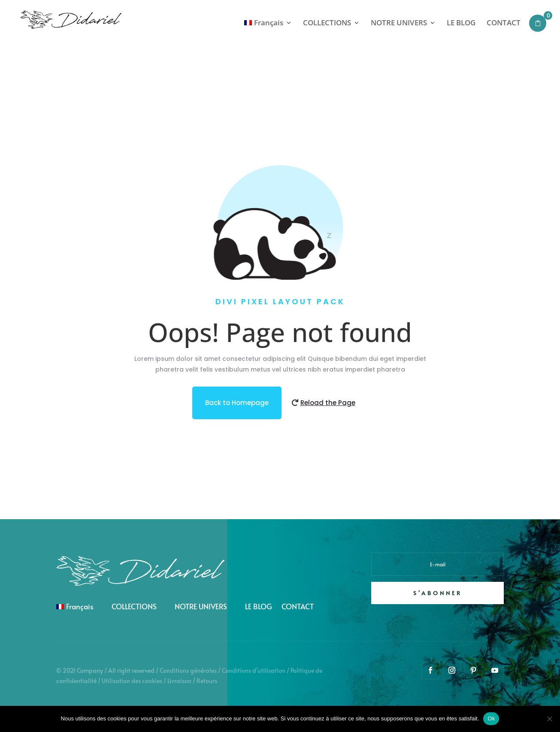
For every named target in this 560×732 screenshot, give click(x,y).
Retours (207, 681)
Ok (491, 718)
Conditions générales (188, 670)
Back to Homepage (237, 403)
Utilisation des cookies (132, 681)
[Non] (549, 719)
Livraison (179, 681)
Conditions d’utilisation (254, 670)
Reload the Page (328, 403)
